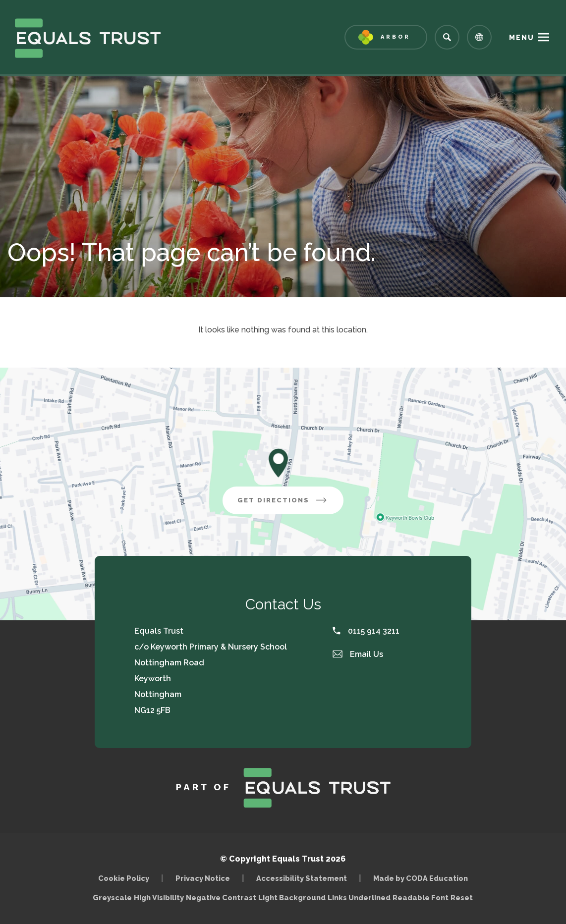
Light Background (292, 897)
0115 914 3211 (366, 631)
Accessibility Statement (302, 878)
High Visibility (159, 897)
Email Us (358, 654)
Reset (462, 897)
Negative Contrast (221, 897)
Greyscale (112, 897)
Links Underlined (359, 897)
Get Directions (283, 500)
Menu (522, 38)
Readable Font (421, 897)
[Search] (447, 37)
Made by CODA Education (421, 878)
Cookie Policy (124, 878)
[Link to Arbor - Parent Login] (386, 37)
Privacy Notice (203, 878)
